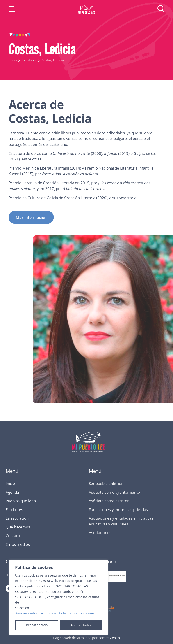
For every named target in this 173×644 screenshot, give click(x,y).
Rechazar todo (36, 625)
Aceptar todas (81, 625)
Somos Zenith (109, 638)
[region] (59, 598)
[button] (14, 9)
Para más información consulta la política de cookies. (55, 614)
